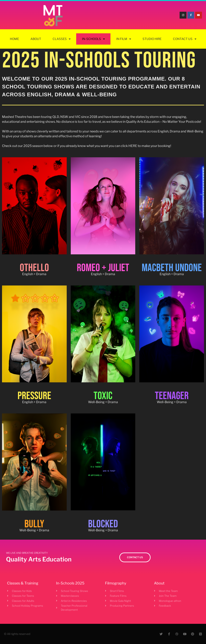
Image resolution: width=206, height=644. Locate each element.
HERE (133, 146)
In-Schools (93, 39)
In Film (124, 39)
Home (14, 39)
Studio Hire (152, 39)
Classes (62, 39)
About (36, 39)
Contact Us (185, 39)
